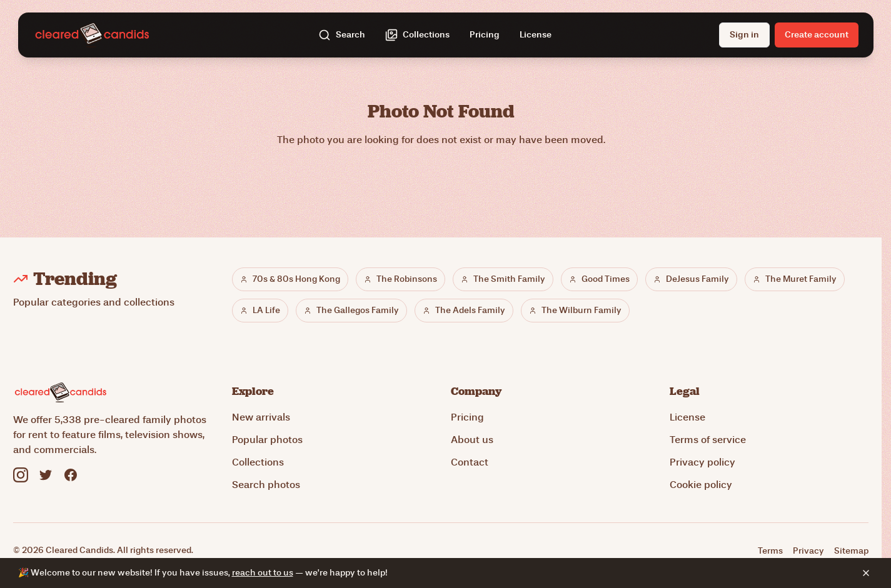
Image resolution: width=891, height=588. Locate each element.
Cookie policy (701, 485)
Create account (817, 35)
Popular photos (267, 440)
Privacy (808, 551)
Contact (470, 462)
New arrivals (261, 417)
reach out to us (263, 573)
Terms (770, 551)
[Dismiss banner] (866, 573)
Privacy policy (702, 462)
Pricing (485, 35)
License (536, 35)
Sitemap (851, 551)
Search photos (266, 485)
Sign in (744, 35)
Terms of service (708, 440)
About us (472, 440)
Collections (258, 462)
